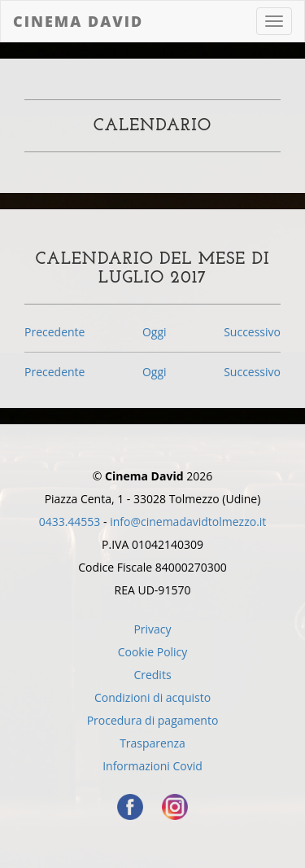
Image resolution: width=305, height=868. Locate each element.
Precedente (54, 332)
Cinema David (78, 21)
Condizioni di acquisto (152, 697)
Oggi (155, 332)
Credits (152, 675)
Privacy (152, 629)
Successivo (252, 332)
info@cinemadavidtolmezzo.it (188, 522)
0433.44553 (70, 522)
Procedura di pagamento (153, 720)
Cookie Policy (153, 652)
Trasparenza (152, 743)
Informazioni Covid (152, 766)
